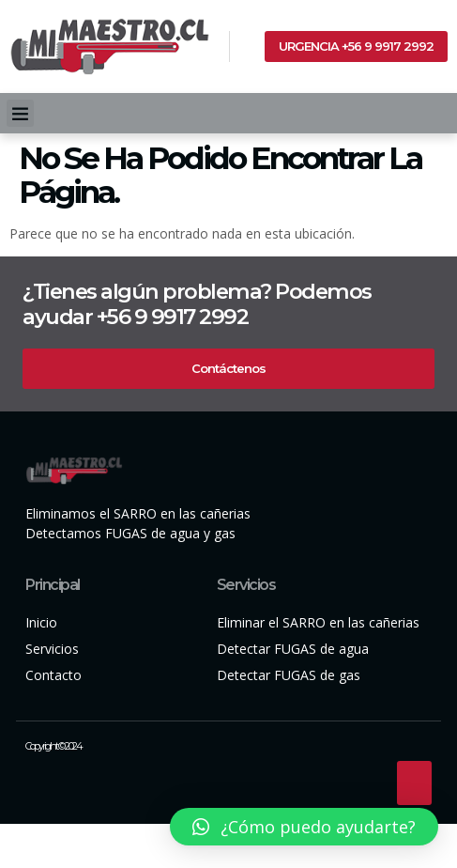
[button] (20, 113)
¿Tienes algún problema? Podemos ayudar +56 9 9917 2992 (197, 304)
